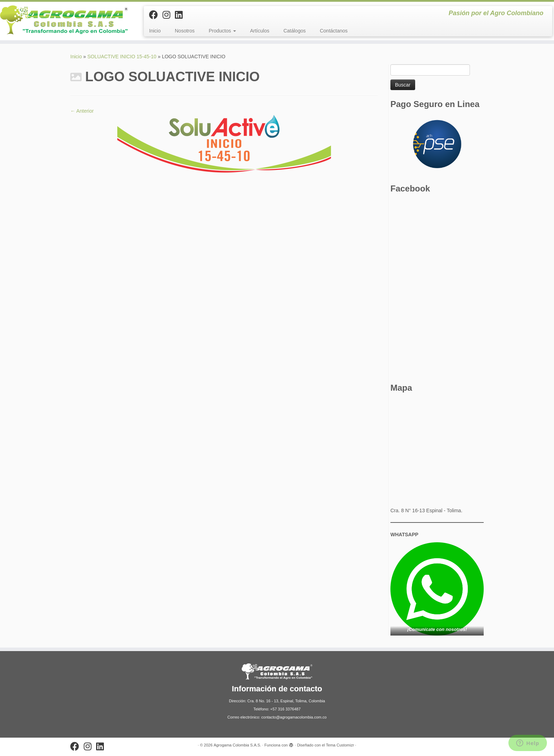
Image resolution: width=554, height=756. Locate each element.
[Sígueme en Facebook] (156, 15)
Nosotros (185, 31)
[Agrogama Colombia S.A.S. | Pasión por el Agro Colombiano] (64, 20)
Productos (222, 31)
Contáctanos (334, 31)
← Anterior (82, 111)
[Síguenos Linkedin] (181, 15)
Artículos (260, 31)
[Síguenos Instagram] (169, 15)
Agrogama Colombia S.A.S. (238, 745)
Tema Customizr (340, 745)
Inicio (155, 31)
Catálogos (294, 31)
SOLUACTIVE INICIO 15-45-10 (122, 57)
